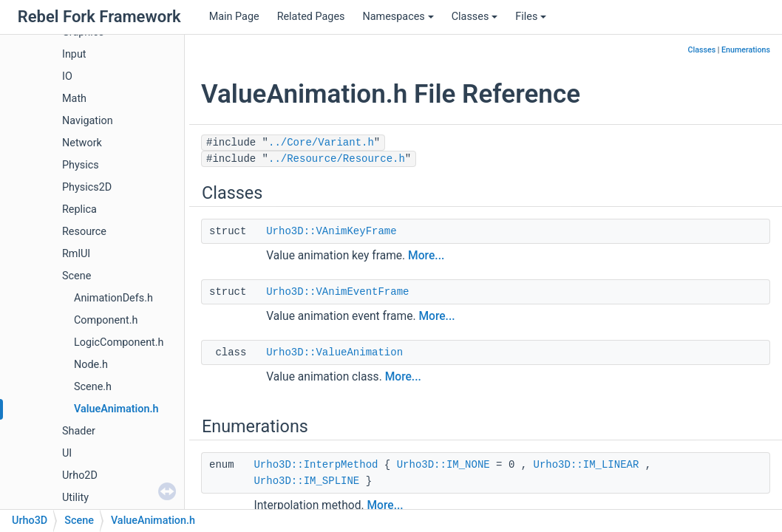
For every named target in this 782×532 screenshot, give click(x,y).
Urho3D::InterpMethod (316, 465)
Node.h (91, 365)
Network (82, 143)
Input (74, 54)
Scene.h (93, 387)
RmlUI (76, 254)
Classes (475, 17)
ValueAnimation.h (116, 409)
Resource (84, 232)
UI (67, 453)
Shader (79, 431)
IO (67, 76)
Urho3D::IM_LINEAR (586, 465)
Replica (79, 209)
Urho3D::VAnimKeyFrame (331, 231)
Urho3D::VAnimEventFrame (337, 292)
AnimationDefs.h (113, 298)
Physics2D (87, 187)
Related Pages (311, 17)
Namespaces (398, 17)
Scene (76, 276)
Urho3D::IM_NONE (443, 465)
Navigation (88, 121)
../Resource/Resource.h (337, 159)
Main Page (234, 17)
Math (74, 99)
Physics (81, 165)
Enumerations (746, 50)
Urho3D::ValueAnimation (334, 352)
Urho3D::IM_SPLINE (306, 481)
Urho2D (80, 475)
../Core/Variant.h (321, 143)
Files (531, 17)
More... (426, 256)
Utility (75, 498)
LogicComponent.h (119, 342)
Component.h (106, 320)
